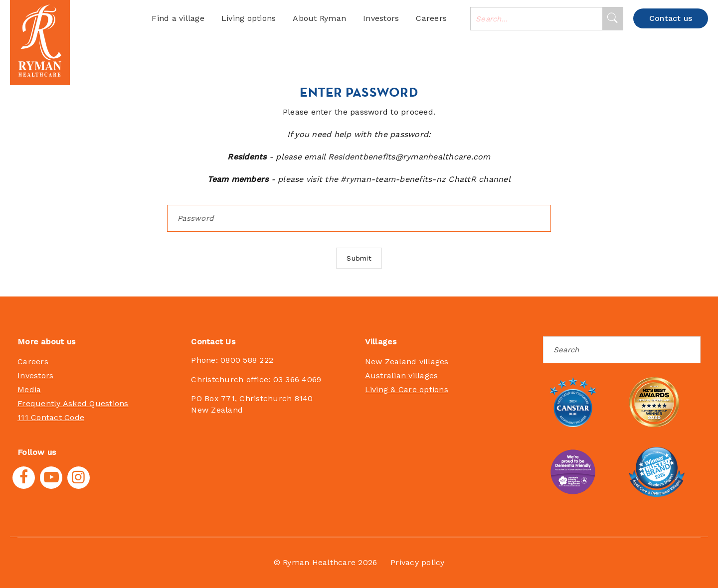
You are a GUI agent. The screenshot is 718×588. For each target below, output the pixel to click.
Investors (381, 18)
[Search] (613, 19)
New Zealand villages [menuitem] (407, 362)
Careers (431, 18)
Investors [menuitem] (35, 375)
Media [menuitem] (29, 389)
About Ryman (319, 18)
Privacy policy (418, 562)
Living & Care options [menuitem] (407, 389)
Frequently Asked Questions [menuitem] (73, 403)
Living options (249, 18)
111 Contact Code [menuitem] (51, 417)
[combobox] (537, 19)
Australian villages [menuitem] (402, 375)
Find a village (178, 18)
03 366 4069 (297, 379)
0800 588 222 (247, 360)
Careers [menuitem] (33, 362)
